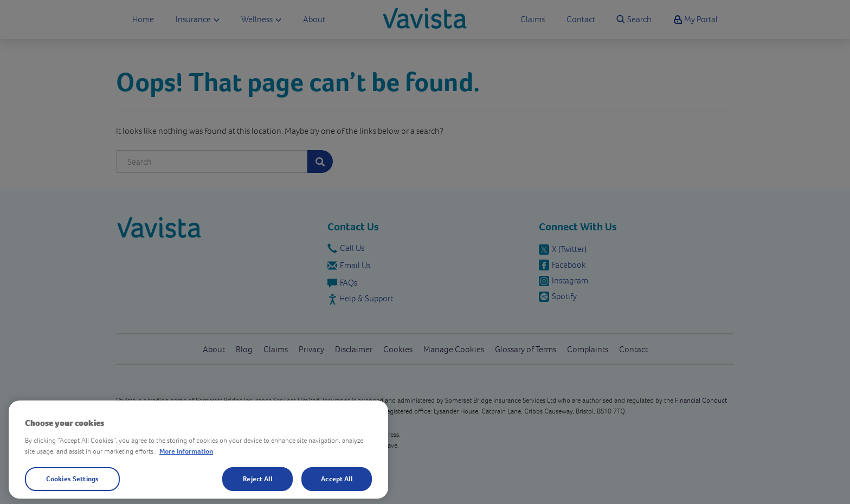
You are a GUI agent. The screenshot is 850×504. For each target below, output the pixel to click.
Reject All (257, 479)
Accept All (336, 479)
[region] (198, 450)
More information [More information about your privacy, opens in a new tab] (186, 451)
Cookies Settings (72, 479)
